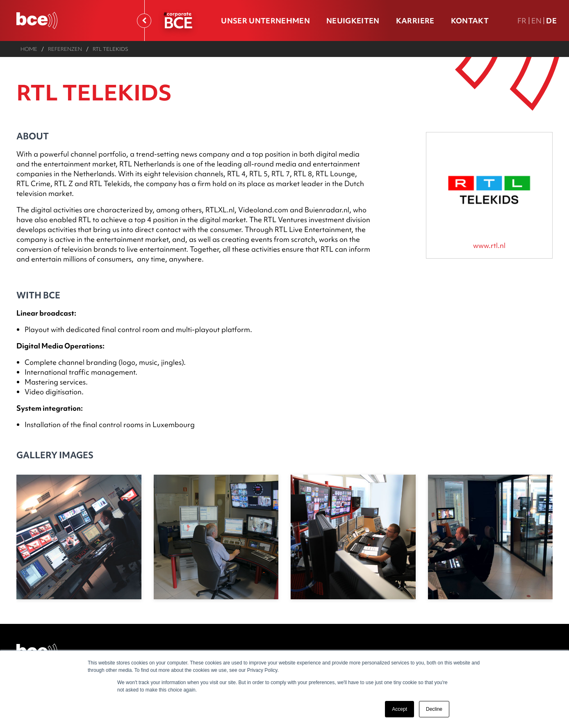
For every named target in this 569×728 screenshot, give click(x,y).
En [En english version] (537, 21)
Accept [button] (399, 709)
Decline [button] (434, 709)
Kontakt (470, 21)
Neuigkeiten (353, 21)
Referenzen (65, 49)
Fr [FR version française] (522, 21)
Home (29, 49)
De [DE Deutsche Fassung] (551, 21)
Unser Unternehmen (265, 21)
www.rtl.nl (489, 245)
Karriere (415, 21)
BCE (178, 22)
